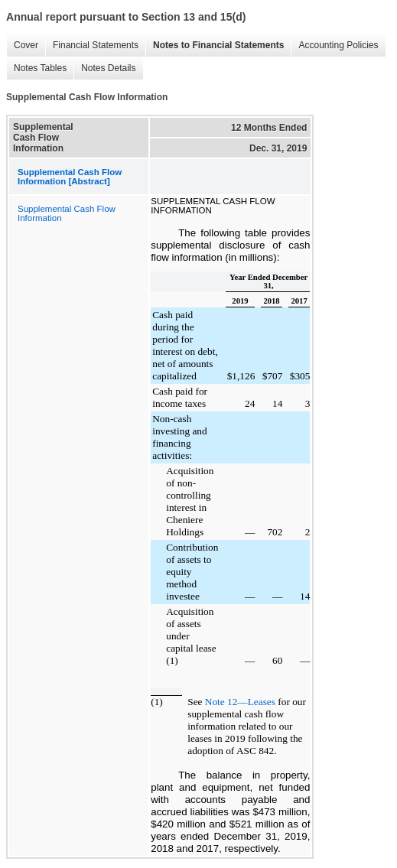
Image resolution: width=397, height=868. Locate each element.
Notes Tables (40, 68)
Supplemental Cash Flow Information (67, 213)
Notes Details (108, 68)
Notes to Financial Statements (218, 45)
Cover (26, 45)
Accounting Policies (338, 45)
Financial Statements (96, 45)
